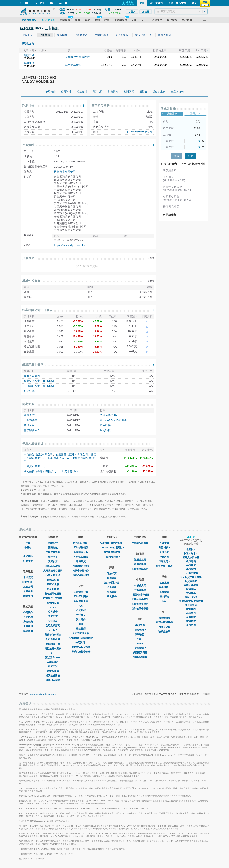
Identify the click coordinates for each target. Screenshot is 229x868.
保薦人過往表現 (33, 443)
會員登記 (28, 577)
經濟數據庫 (53, 671)
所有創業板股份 (53, 594)
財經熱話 (191, 589)
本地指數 (53, 543)
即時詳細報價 (81, 548)
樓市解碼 (191, 625)
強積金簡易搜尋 (164, 622)
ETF (53, 607)
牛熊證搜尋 (140, 585)
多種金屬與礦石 (109, 415)
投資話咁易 (191, 581)
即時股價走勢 (81, 601)
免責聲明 (28, 626)
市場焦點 (191, 593)
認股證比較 (140, 564)
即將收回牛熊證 (140, 599)
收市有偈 (191, 561)
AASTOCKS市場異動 (81, 638)
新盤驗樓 (191, 617)
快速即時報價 (81, 543)
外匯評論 (112, 592)
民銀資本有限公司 (65, 172)
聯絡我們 (28, 596)
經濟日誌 (53, 666)
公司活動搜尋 (53, 639)
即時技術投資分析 (81, 647)
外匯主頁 (164, 543)
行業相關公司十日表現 (37, 310)
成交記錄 (81, 610)
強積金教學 (164, 632)
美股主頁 (140, 625)
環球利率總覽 (53, 680)
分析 (140, 639)
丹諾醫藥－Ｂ (32, 391)
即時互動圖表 (81, 557)
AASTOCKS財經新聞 (112, 543)
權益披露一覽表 (53, 648)
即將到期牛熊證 (140, 604)
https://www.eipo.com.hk (70, 245)
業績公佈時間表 (53, 635)
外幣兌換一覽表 (164, 566)
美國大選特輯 (191, 585)
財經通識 (191, 609)
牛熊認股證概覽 (140, 543)
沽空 (81, 606)
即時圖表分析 (81, 552)
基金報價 (164, 587)
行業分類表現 (53, 575)
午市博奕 (191, 565)
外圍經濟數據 (140, 657)
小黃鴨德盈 (31, 420)
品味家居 (191, 613)
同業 (81, 624)
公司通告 (53, 612)
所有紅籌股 (53, 589)
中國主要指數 (53, 552)
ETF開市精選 (191, 573)
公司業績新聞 (53, 625)
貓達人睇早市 (191, 553)
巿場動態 (164, 561)
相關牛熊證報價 (81, 571)
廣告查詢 (28, 622)
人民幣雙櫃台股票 (53, 571)
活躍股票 (53, 561)
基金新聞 (164, 592)
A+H (53, 653)
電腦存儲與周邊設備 (78, 57)
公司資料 (81, 642)
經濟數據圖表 (53, 675)
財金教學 (28, 561)
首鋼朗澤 (29, 63)
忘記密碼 (28, 587)
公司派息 (53, 621)
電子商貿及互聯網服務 (113, 420)
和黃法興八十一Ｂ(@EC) (39, 381)
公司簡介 (28, 612)
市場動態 (140, 634)
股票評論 (112, 578)
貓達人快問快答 (191, 557)
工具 (164, 601)
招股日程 (28, 105)
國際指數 (53, 548)
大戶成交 (81, 615)
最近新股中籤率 (33, 365)
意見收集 (28, 591)
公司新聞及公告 (81, 633)
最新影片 (191, 549)
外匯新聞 (164, 552)
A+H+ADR (53, 662)
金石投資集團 (32, 376)
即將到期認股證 (140, 569)
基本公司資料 (101, 105)
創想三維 (29, 55)
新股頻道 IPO (53, 644)
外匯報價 (164, 548)
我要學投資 (191, 605)
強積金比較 (164, 627)
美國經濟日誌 (140, 652)
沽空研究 (53, 616)
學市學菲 (191, 569)
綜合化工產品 (73, 65)
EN (42, 3)
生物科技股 (53, 603)
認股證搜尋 (140, 560)
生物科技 (105, 430)
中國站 (28, 548)
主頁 (28, 543)
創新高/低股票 (53, 566)
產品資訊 (28, 556)
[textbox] (181, 11)
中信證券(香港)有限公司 (38, 454)
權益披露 (81, 629)
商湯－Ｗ (29, 425)
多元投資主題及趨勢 (191, 577)
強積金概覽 (164, 618)
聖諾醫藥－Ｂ (32, 430)
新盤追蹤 (191, 621)
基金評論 (112, 587)
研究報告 (112, 596)
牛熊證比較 (140, 590)
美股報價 (140, 630)
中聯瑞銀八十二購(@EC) (39, 386)
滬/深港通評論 (112, 583)
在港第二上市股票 (53, 598)
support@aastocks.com (43, 694)
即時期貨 (53, 557)
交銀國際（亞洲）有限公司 (72, 454)
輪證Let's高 (191, 597)
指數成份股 (53, 580)
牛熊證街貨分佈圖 (140, 595)
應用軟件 (105, 425)
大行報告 (53, 630)
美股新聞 (140, 648)
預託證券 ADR (53, 657)
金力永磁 (29, 415)
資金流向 (81, 619)
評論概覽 (112, 573)
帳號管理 (28, 582)
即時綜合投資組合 (81, 652)
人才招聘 (28, 617)
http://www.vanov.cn (140, 132)
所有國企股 (53, 584)
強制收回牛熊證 (140, 608)
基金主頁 (164, 583)
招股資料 (28, 145)
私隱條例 (28, 631)
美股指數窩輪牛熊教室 (191, 601)
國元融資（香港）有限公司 (40, 471)
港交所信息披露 (112, 552)
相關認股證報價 (81, 566)
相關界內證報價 (81, 575)
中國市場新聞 (112, 557)
